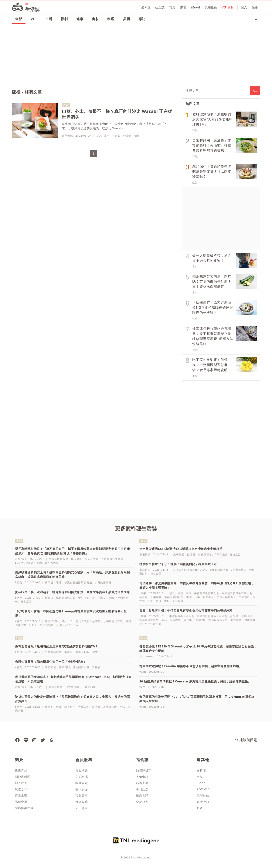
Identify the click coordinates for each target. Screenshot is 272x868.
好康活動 (203, 802)
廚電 (95, 652)
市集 (172, 7)
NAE (122, 707)
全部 (19, 19)
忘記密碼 (82, 777)
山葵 (98, 136)
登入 (244, 7)
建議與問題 (246, 740)
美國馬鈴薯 (56, 687)
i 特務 (19, 582)
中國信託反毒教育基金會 (237, 593)
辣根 (137, 136)
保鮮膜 (49, 598)
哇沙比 (127, 136)
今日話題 (142, 789)
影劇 (64, 19)
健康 (80, 19)
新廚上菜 (142, 783)
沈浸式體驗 (52, 621)
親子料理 (70, 707)
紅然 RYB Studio (67, 625)
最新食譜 (142, 795)
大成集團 (179, 554)
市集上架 (21, 795)
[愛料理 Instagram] (34, 740)
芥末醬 (116, 136)
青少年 (188, 620)
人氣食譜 (142, 777)
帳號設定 (82, 783)
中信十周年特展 (174, 601)
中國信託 (244, 597)
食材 (95, 19)
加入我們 (21, 783)
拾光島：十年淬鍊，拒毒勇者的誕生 (161, 597)
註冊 (255, 7)
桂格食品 (156, 574)
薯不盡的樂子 (53, 563)
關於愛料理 (23, 777)
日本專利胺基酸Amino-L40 (190, 570)
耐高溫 (49, 582)
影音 (183, 7)
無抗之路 (235, 554)
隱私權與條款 (24, 808)
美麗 (127, 19)
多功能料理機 (53, 652)
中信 (189, 597)
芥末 (107, 136)
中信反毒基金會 (226, 597)
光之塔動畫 (47, 625)
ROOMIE (203, 789)
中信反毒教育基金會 (207, 593)
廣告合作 (21, 789)
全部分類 (142, 802)
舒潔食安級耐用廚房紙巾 (80, 582)
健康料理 (64, 667)
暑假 (189, 593)
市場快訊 (21, 559)
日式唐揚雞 (104, 582)
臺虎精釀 (90, 687)
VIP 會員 (228, 7)
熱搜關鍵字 (144, 770)
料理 (111, 19)
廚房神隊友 (99, 598)
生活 (49, 19)
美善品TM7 (82, 652)
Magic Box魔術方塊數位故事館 (81, 621)
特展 (159, 601)
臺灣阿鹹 (67, 136)
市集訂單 (82, 795)
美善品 (69, 652)
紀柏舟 (33, 625)
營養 (59, 707)
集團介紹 (21, 770)
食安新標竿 (205, 554)
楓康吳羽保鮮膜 (66, 598)
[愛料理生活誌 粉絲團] (17, 740)
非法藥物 (236, 620)
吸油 (59, 582)
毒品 (164, 620)
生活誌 (160, 7)
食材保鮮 (84, 598)
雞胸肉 (49, 707)
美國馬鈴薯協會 (59, 559)
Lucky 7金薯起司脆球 (29, 563)
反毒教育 (175, 620)
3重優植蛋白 (239, 570)
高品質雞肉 (110, 707)
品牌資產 (21, 802)
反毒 (197, 597)
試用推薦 (211, 7)
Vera (142, 687)
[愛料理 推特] (43, 740)
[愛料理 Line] (26, 740)
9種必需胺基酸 (219, 570)
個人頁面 (82, 789)
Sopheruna (147, 656)
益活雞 (191, 554)
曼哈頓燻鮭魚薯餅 (112, 559)
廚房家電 (51, 667)
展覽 (180, 593)
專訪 (142, 19)
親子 (172, 593)
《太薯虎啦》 (74, 687)
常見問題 (82, 770)
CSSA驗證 (221, 554)
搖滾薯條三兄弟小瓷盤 (85, 559)
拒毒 (150, 601)
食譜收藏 (82, 802)
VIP (34, 19)
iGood (195, 7)
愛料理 (146, 7)
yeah (143, 672)
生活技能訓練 (153, 624)
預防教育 (208, 597)
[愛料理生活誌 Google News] (51, 740)
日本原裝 (26, 602)
